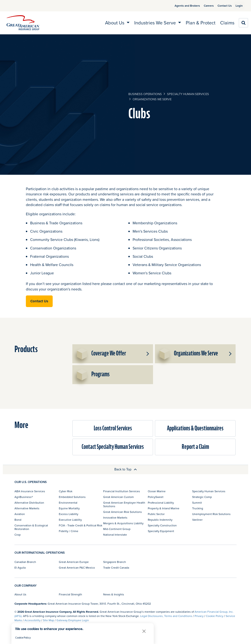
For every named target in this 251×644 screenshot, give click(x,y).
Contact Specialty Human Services (113, 447)
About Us (20, 594)
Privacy (199, 616)
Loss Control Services (113, 428)
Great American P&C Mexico (77, 568)
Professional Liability (161, 503)
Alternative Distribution (29, 503)
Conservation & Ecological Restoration (31, 527)
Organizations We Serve (152, 99)
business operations (145, 94)
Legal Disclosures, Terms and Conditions (166, 616)
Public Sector (156, 514)
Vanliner (197, 520)
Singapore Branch (115, 562)
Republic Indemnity (160, 520)
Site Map (49, 620)
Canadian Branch (25, 562)
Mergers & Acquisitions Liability (123, 523)
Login (237, 6)
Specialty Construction (162, 525)
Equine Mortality (69, 508)
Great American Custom (119, 497)
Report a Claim (195, 447)
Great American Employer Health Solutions (124, 504)
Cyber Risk (66, 491)
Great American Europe (74, 562)
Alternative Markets (27, 508)
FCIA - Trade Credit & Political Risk (81, 525)
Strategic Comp (202, 497)
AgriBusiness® (24, 497)
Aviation (20, 514)
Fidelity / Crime (69, 531)
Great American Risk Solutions (123, 512)
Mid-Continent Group (117, 529)
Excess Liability (69, 514)
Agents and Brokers (182, 6)
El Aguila (20, 568)
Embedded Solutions (72, 497)
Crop (18, 535)
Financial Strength (70, 594)
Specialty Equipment (161, 531)
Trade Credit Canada (116, 568)
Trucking (198, 508)
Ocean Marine (157, 491)
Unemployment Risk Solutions (211, 514)
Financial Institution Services (122, 491)
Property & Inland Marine (164, 508)
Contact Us (219, 6)
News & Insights (114, 594)
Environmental (68, 503)
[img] (23, 23)
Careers (203, 6)
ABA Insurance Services (30, 491)
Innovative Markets (115, 517)
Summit (197, 503)
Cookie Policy (215, 616)
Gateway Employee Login (73, 620)
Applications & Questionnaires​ (195, 428)
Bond (18, 520)
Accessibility (33, 620)
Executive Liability (70, 520)
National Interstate (115, 535)
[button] (147, 354)
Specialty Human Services (188, 94)
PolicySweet (156, 497)
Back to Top (126, 469)
